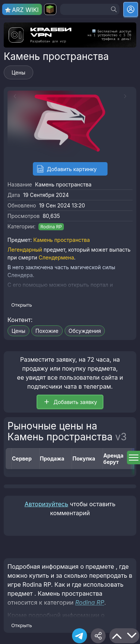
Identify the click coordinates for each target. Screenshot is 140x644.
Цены (18, 72)
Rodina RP (51, 227)
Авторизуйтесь (46, 504)
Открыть (22, 305)
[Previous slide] (13, 96)
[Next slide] (127, 96)
